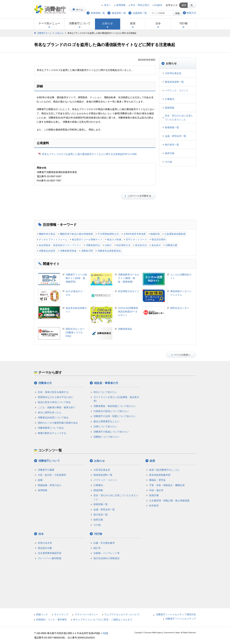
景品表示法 (141, 245)
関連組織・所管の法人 (50, 485)
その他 (168, 162)
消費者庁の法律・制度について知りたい (115, 416)
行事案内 (170, 99)
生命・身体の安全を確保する (53, 392)
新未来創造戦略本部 (160, 475)
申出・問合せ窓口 (140, 5)
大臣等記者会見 (173, 73)
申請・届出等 (156, 490)
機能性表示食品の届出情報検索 (76, 234)
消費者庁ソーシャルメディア (181, 619)
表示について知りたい (105, 392)
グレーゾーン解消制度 (50, 558)
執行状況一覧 (172, 145)
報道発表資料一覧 (174, 82)
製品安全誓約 (159, 239)
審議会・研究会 (157, 480)
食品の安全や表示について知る (54, 402)
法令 (158, 23)
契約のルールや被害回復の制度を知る (58, 423)
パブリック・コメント (177, 90)
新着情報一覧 (172, 127)
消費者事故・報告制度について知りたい (115, 406)
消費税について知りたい (106, 437)
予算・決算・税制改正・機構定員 (167, 485)
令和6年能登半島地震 (135, 234)
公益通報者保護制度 (175, 234)
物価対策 (155, 234)
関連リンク (42, 614)
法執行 (108, 245)
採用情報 (121, 5)
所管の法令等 (45, 543)
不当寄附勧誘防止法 (108, 234)
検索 (178, 13)
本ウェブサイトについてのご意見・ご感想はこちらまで (103, 620)
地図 (105, 633)
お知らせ (107, 23)
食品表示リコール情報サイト (87, 239)
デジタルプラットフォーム (53, 239)
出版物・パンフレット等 (106, 553)
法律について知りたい (105, 426)
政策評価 (154, 495)
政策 (133, 23)
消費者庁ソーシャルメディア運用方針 (176, 614)
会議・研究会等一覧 (175, 136)
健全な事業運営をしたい (106, 421)
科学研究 (154, 506)
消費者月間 (87, 251)
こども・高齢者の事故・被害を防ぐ (57, 407)
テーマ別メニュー (49, 23)
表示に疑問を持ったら (50, 412)
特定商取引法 (123, 245)
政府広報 (170, 153)
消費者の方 (45, 383)
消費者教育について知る (51, 428)
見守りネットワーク (136, 239)
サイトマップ (61, 614)
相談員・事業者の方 (106, 383)
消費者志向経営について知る (53, 418)
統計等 (97, 548)
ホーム (79, 9)
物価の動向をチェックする (52, 433)
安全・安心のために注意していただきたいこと (179, 117)
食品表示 (156, 245)
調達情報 (170, 108)
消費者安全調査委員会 (109, 251)
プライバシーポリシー (86, 614)
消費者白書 (171, 245)
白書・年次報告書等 (104, 543)
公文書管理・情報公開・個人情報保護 (169, 501)
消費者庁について (80, 23)
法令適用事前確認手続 (50, 553)
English (158, 5)
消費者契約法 (93, 245)
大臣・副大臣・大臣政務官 (52, 475)
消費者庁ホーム (44, 33)
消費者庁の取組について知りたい (111, 432)
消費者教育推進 (68, 251)
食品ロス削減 (114, 239)
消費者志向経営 (47, 251)
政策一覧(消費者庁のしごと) (164, 470)
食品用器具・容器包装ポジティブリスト (60, 245)
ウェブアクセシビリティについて (122, 614)
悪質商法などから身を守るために (56, 397)
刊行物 (183, 23)
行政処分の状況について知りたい (111, 411)
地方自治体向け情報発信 (106, 558)
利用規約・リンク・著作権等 (51, 620)
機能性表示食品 (47, 234)
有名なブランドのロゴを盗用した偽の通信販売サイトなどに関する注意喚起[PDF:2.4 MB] (89, 154)
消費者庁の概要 (46, 470)
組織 (40, 480)
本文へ (107, 5)
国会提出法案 (45, 548)
